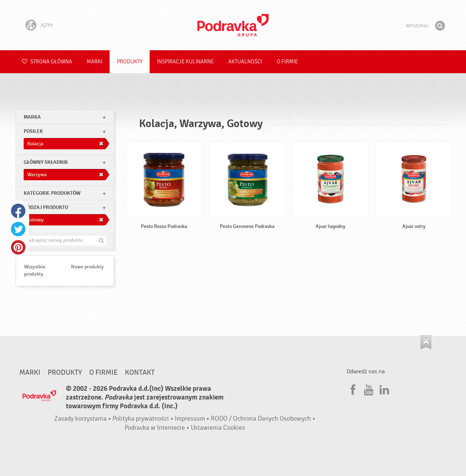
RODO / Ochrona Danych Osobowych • (263, 419)
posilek (33, 131)
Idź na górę (426, 342)
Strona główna (47, 62)
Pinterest (18, 247)
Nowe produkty (87, 267)
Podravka (233, 25)
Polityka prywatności (141, 419)
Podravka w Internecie (155, 428)
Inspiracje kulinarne (185, 62)
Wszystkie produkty (35, 270)
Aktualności (245, 62)
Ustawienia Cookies (218, 428)
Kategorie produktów (52, 193)
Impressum (190, 419)
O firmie (287, 62)
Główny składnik (46, 162)
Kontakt (140, 373)
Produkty (130, 62)
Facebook (18, 211)
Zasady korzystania (80, 419)
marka (32, 117)
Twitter (18, 229)
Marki (94, 62)
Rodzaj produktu (46, 207)
